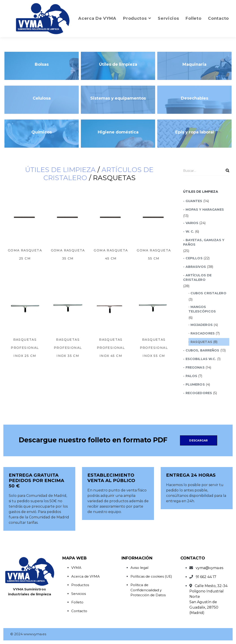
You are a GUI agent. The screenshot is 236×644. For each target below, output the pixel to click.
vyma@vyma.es (209, 568)
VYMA (76, 568)
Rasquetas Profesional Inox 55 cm (154, 348)
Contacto (79, 611)
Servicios (79, 594)
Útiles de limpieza (60, 170)
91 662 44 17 (206, 577)
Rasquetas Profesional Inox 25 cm (25, 348)
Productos (80, 585)
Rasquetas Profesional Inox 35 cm (68, 348)
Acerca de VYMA (86, 576)
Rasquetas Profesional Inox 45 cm (111, 348)
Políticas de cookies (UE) (151, 576)
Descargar (198, 440)
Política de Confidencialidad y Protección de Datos (148, 590)
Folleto (77, 602)
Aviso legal (139, 568)
